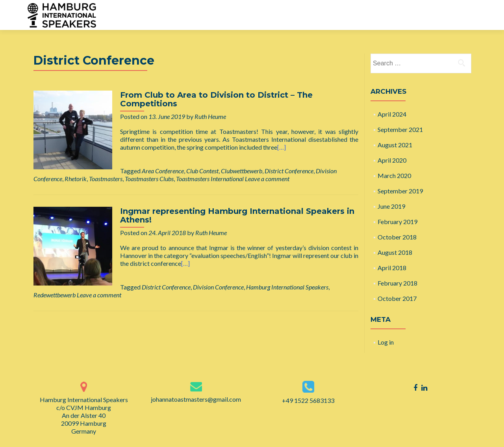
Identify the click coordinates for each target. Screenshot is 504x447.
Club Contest (202, 171)
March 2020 (394, 175)
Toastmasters (106, 179)
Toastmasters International (210, 179)
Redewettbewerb (55, 295)
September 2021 (400, 129)
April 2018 (392, 268)
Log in (386, 342)
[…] (282, 147)
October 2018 (397, 237)
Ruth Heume (210, 116)
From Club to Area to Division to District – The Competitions (216, 99)
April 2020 (392, 160)
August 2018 (395, 252)
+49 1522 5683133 (308, 400)
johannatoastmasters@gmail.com (196, 399)
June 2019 (391, 206)
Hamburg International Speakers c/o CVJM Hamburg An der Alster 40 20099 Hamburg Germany (84, 415)
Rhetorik (76, 179)
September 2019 (400, 191)
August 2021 (395, 145)
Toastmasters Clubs (149, 179)
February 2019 (397, 222)
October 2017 (397, 298)
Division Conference (218, 287)
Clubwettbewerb (242, 171)
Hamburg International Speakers (287, 287)
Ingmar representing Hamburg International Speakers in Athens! (237, 215)
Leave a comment (267, 179)
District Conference (289, 171)
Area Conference (163, 171)
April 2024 (392, 114)
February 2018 (397, 283)
